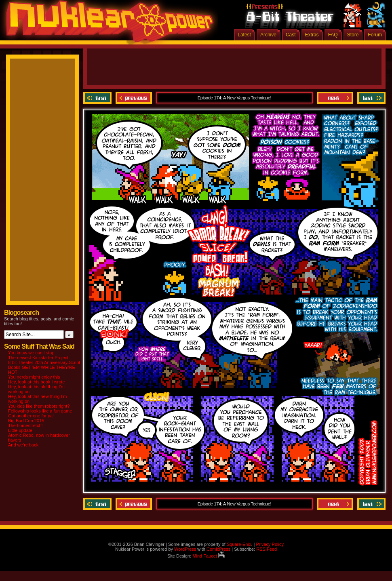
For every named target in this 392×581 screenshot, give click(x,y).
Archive (268, 35)
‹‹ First (98, 98)
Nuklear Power (107, 24)
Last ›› (370, 98)
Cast (291, 35)
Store (353, 35)
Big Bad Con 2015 (26, 421)
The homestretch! (25, 425)
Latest (244, 35)
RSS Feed (267, 549)
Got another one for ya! (31, 416)
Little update (20, 430)
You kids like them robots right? (39, 406)
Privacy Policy (270, 544)
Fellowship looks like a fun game (40, 411)
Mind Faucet (209, 556)
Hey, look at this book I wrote (36, 382)
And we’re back (23, 445)
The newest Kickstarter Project (38, 358)
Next (335, 98)
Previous (134, 98)
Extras (312, 35)
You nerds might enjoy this (34, 377)
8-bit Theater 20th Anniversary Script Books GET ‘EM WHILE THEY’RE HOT (44, 367)
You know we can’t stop (31, 353)
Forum (375, 35)
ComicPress (218, 549)
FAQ (333, 35)
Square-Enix (239, 544)
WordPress (185, 549)
